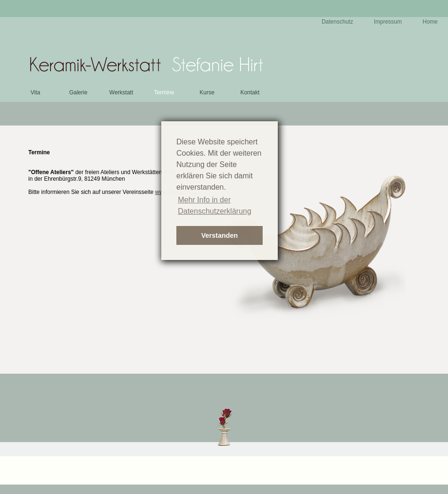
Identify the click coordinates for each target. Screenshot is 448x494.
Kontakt (250, 92)
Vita (35, 92)
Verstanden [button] (220, 235)
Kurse (207, 92)
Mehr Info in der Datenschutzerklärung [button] (215, 205)
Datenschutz (337, 22)
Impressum (388, 22)
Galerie (79, 92)
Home (430, 22)
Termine (164, 92)
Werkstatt (121, 92)
